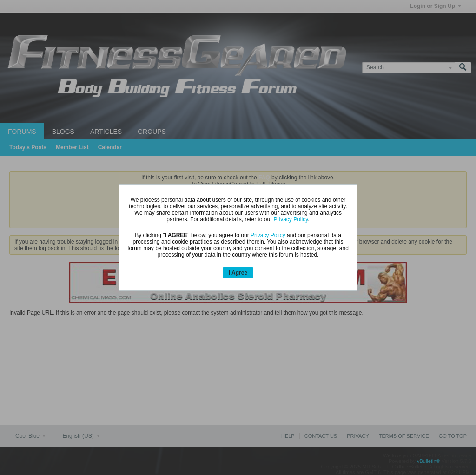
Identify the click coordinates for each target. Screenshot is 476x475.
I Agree (238, 273)
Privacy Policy (291, 219)
